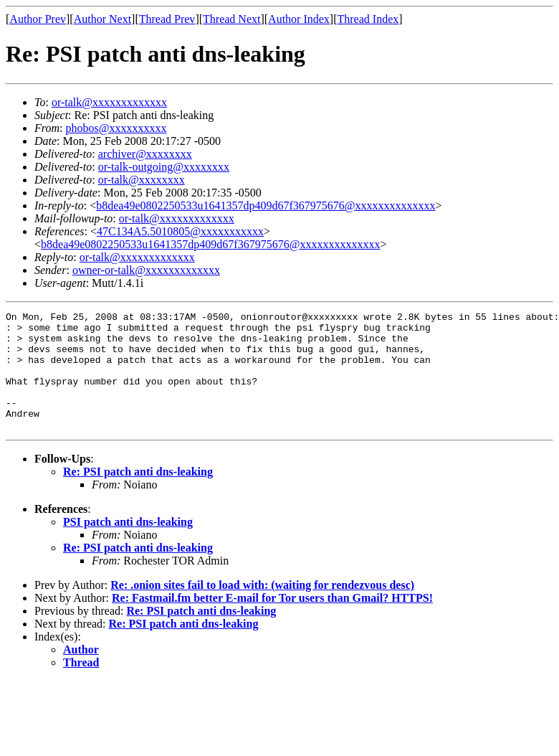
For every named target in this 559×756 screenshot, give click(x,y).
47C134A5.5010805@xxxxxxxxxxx (180, 231)
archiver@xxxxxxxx (145, 154)
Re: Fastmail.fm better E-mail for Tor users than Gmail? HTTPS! (272, 622)
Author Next (102, 19)
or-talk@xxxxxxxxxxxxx (109, 102)
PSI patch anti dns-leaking (128, 545)
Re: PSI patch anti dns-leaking (138, 495)
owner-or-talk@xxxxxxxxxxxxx (146, 270)
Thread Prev (167, 19)
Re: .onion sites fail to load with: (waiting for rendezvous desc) (262, 609)
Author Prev (38, 19)
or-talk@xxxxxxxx (142, 180)
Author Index (299, 19)
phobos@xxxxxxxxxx (116, 128)
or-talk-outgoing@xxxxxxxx (164, 167)
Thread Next (231, 19)
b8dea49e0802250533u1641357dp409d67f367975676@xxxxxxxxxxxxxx (266, 205)
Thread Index (368, 19)
